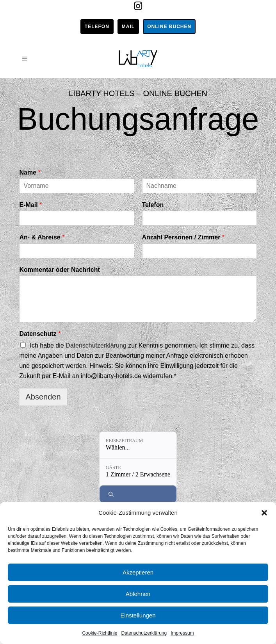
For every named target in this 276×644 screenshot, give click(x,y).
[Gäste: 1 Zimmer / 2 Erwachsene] (138, 472)
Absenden (43, 397)
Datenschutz (40, 334)
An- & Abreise (42, 237)
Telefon (97, 27)
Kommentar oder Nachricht (59, 270)
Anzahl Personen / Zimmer (183, 237)
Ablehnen (138, 594)
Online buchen (169, 27)
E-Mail (30, 205)
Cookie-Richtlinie (100, 633)
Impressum (182, 633)
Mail (128, 27)
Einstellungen (138, 615)
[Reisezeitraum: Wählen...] (138, 445)
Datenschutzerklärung (144, 633)
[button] (264, 513)
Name (30, 172)
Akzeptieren (138, 572)
